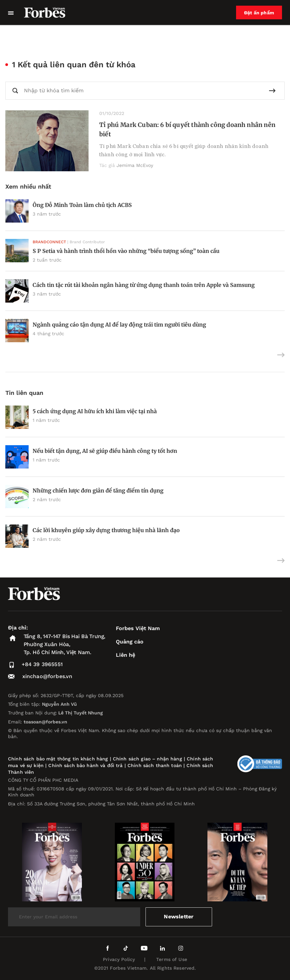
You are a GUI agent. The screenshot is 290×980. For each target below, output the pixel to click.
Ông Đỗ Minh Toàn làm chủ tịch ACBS (82, 205)
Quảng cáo (130, 642)
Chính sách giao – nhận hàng (147, 759)
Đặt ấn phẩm (259, 13)
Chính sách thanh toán (155, 765)
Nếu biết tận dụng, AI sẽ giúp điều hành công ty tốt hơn (105, 451)
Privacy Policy (119, 959)
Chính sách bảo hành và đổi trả (85, 765)
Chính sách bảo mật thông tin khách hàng (58, 759)
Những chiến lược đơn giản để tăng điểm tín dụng (98, 490)
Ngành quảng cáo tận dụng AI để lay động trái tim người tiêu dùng (119, 325)
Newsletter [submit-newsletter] (179, 917)
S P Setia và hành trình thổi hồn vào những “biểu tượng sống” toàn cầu (126, 251)
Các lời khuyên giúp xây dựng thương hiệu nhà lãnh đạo (106, 530)
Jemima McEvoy (135, 165)
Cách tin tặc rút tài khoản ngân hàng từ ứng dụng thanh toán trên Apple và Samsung (144, 285)
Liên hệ (126, 655)
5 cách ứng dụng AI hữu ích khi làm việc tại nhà (95, 411)
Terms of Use (172, 959)
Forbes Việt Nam (138, 628)
